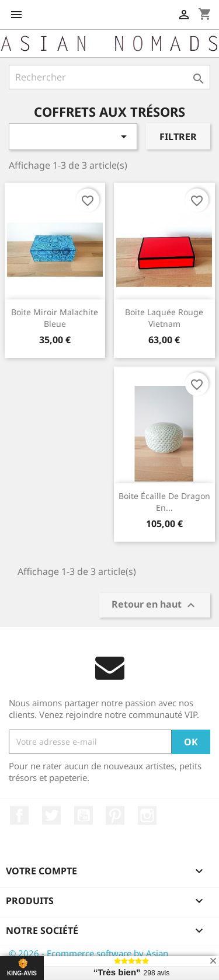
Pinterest (115, 815)
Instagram (147, 815)
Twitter (51, 815)
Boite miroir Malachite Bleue (55, 318)
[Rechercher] (109, 77)
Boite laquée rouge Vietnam (164, 318)
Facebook (19, 815)
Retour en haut (155, 605)
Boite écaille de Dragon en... (164, 502)
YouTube (84, 815)
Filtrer (178, 137)
